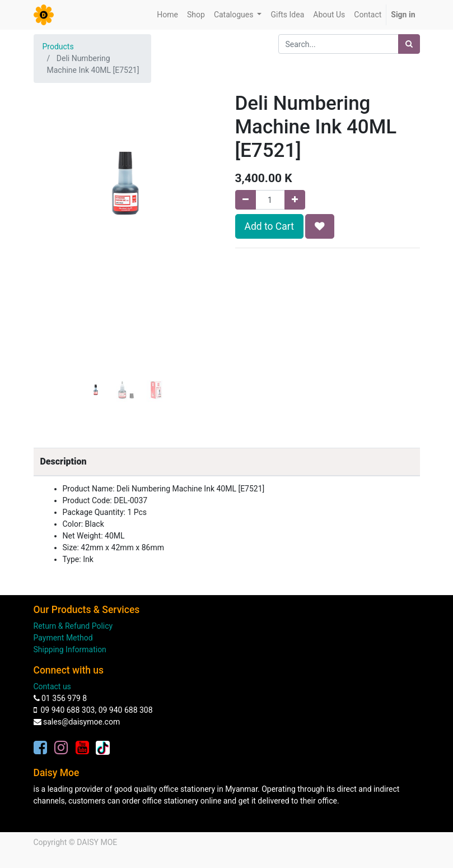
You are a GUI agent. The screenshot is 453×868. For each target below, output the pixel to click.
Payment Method (63, 638)
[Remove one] (246, 200)
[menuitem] (167, 15)
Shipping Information (70, 649)
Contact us (52, 686)
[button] (48, 204)
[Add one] (295, 200)
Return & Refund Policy (73, 626)
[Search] (409, 44)
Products (58, 47)
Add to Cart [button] (269, 226)
